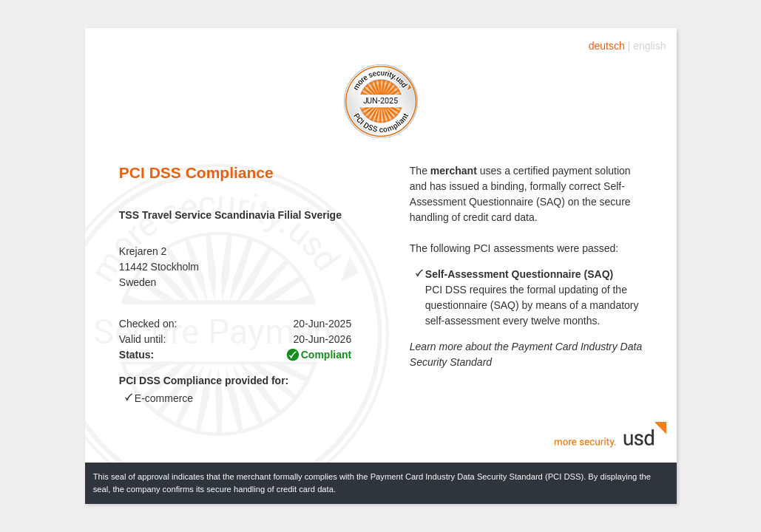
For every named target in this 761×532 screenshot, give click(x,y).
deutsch (607, 46)
